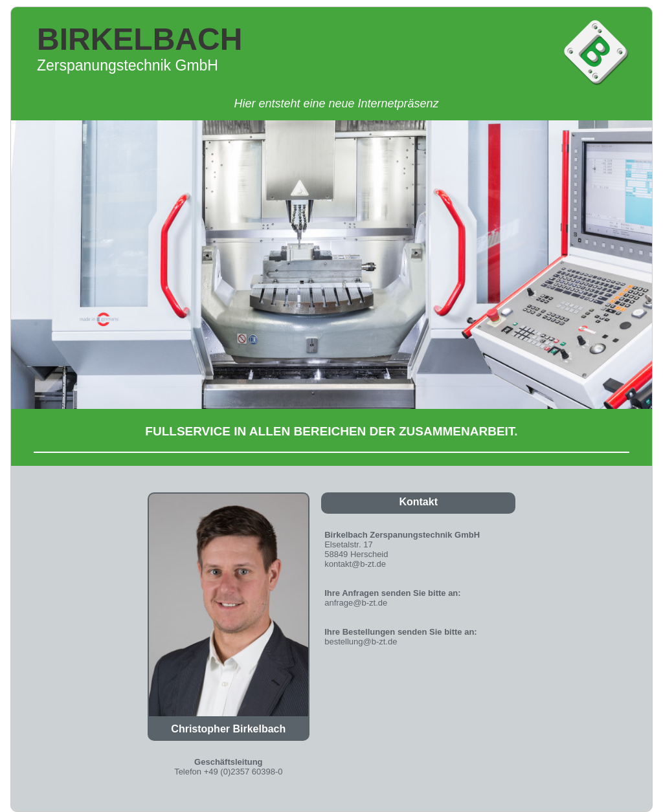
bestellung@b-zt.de (361, 642)
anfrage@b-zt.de (356, 603)
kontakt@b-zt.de (355, 564)
